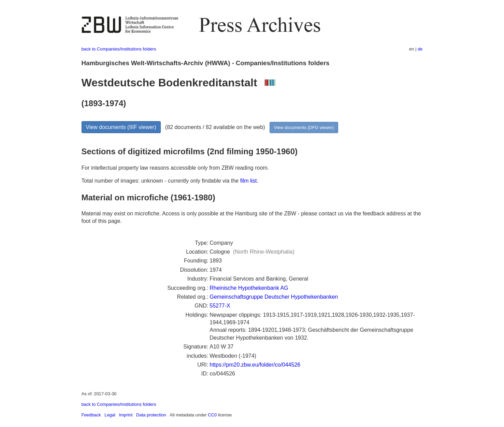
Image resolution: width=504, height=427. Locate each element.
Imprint (126, 415)
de (420, 49)
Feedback (91, 415)
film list (249, 181)
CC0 (212, 415)
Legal (110, 415)
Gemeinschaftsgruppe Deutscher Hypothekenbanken (274, 297)
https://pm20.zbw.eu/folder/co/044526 (255, 365)
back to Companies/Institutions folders (119, 49)
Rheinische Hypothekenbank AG (249, 288)
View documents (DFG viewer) (304, 127)
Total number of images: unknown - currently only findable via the (161, 181)
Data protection (151, 415)
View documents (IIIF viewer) (121, 127)
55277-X (220, 306)
